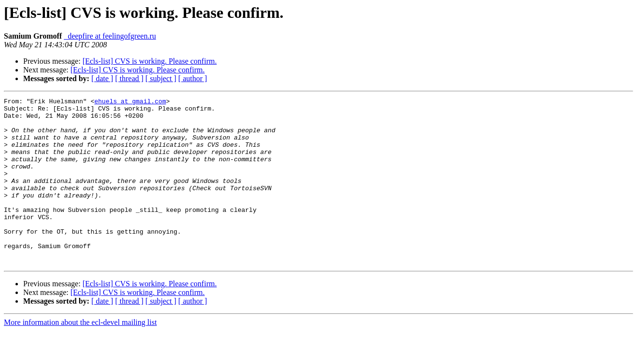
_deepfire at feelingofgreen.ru (110, 36)
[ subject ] (161, 78)
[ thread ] (129, 78)
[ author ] (193, 78)
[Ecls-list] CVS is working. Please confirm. (150, 61)
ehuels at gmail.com (130, 102)
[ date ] (102, 78)
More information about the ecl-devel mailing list (80, 356)
